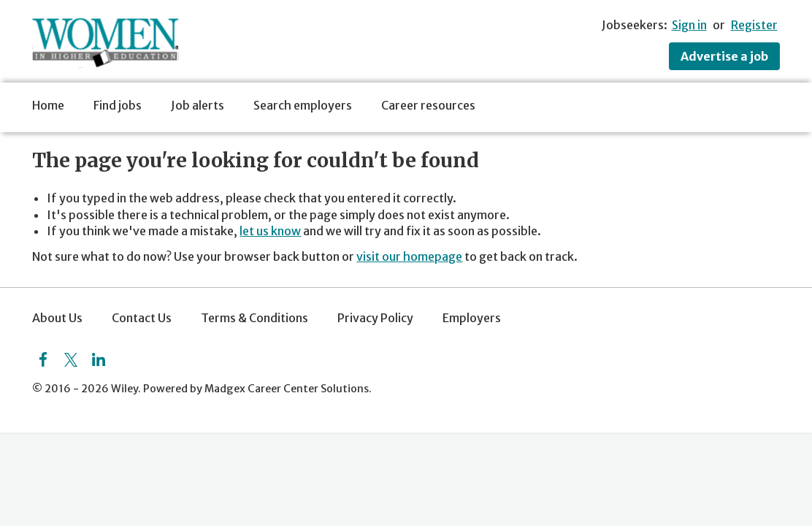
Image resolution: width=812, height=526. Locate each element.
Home (48, 105)
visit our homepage (409, 256)
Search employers (303, 105)
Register (754, 25)
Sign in (689, 25)
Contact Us (142, 318)
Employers (472, 318)
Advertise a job (724, 56)
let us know (270, 231)
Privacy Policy (375, 318)
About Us (57, 318)
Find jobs (118, 105)
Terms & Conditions (254, 318)
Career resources (428, 105)
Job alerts (198, 105)
